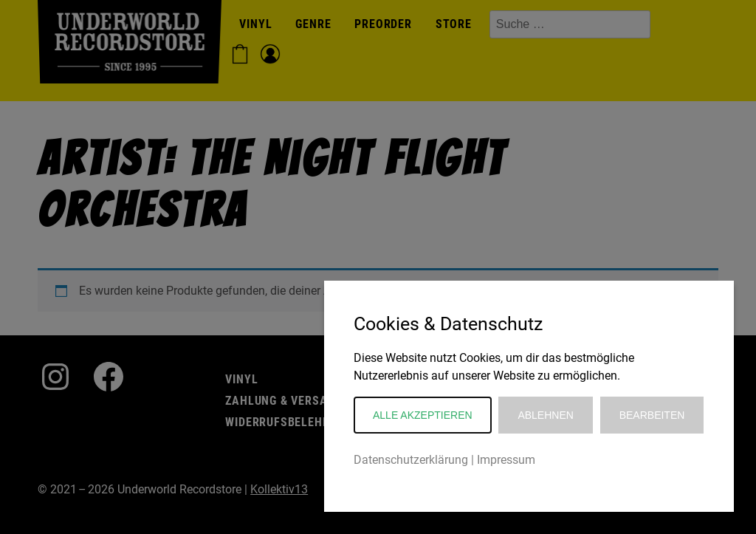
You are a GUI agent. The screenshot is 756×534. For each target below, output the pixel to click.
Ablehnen (545, 415)
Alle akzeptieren (423, 415)
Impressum (506, 460)
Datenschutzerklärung (411, 460)
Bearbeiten (652, 415)
